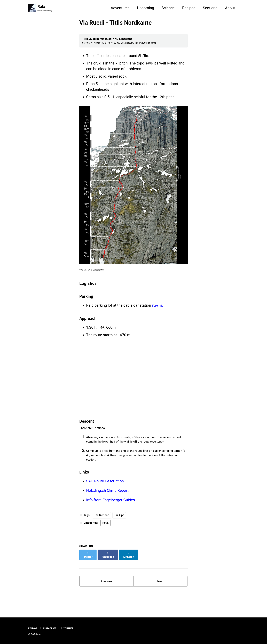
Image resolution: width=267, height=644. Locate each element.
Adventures (120, 8)
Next (160, 600)
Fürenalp (159, 310)
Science (168, 8)
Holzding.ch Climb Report (107, 509)
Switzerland (102, 536)
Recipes (189, 8)
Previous (107, 600)
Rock (105, 543)
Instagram (52, 628)
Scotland (210, 8)
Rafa (47, 9)
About (230, 8)
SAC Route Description (105, 498)
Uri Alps (119, 536)
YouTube (74, 628)
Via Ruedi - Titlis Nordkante (115, 23)
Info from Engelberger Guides (111, 519)
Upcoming (146, 8)
